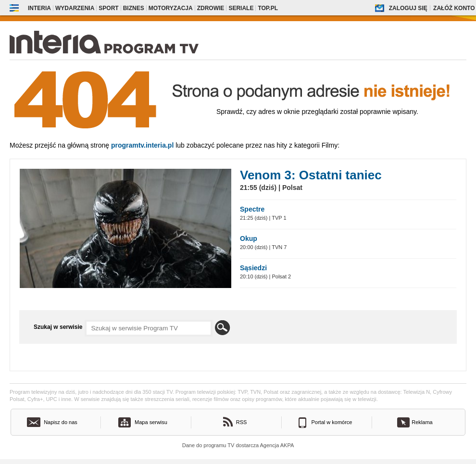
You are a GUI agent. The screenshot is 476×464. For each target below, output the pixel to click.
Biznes (134, 8)
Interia (39, 8)
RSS (242, 422)
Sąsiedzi (253, 268)
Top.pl (268, 8)
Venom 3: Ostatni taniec (311, 175)
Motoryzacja (171, 8)
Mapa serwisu (151, 422)
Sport (108, 8)
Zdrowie (211, 8)
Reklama (422, 422)
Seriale (241, 8)
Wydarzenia (75, 8)
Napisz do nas (61, 422)
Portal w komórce (332, 422)
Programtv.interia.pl (142, 145)
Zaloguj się (408, 8)
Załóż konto (454, 8)
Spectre (252, 209)
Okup (249, 238)
